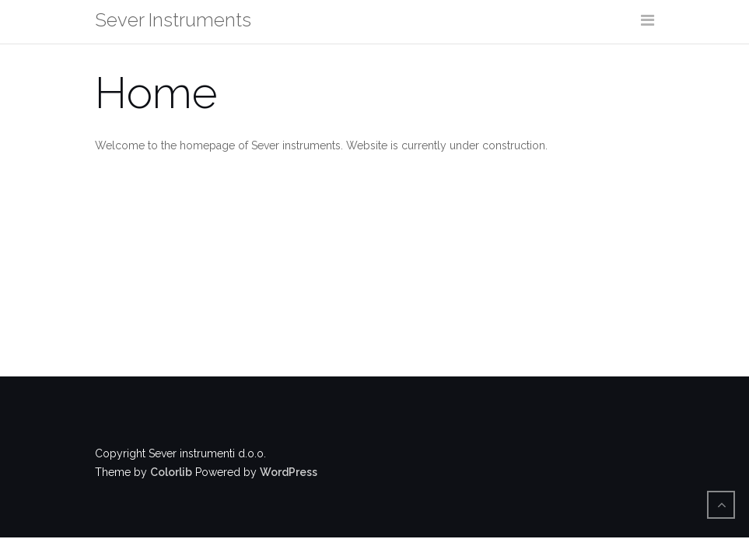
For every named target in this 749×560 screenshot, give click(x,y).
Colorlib (171, 472)
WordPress (289, 472)
